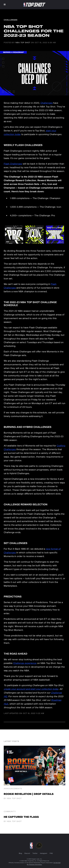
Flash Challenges (13, 164)
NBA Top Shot (23, 43)
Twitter (35, 853)
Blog (20, 853)
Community (10, 811)
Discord (27, 853)
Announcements (13, 789)
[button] (5, 5)
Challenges (47, 103)
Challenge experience (25, 663)
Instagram (44, 853)
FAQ (51, 853)
